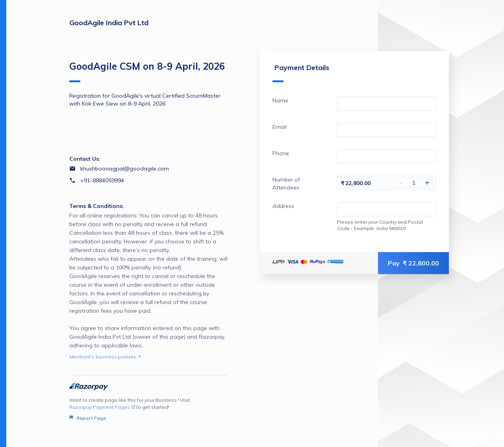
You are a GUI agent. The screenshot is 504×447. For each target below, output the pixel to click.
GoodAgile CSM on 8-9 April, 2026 (147, 71)
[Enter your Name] (387, 104)
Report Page (88, 418)
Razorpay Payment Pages (102, 407)
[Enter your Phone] (387, 156)
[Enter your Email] (387, 130)
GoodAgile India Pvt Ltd (109, 23)
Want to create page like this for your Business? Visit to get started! (149, 409)
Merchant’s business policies (105, 357)
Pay (413, 263)
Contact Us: (85, 159)
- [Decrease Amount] (401, 183)
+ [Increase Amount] (427, 183)
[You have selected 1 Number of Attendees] (414, 183)
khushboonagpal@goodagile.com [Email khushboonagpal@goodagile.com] (125, 169)
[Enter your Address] (387, 209)
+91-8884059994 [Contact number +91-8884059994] (102, 180)
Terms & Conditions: (97, 206)
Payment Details (301, 73)
